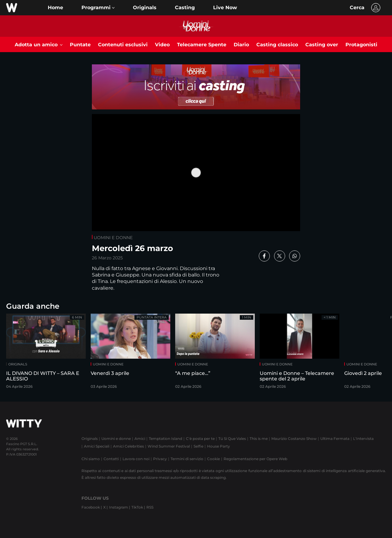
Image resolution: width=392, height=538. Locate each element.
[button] (98, 8)
